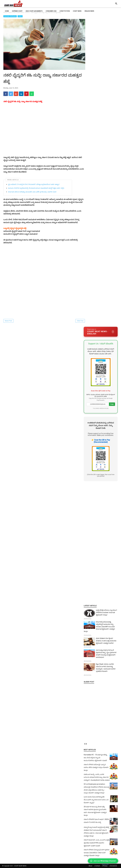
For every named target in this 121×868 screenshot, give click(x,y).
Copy (112, 404)
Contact (98, 866)
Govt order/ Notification (10, 16)
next (86, 744)
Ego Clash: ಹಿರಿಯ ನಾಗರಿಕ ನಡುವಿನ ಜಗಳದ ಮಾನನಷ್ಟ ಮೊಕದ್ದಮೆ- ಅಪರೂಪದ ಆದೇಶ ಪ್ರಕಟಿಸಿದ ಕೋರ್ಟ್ (106, 668)
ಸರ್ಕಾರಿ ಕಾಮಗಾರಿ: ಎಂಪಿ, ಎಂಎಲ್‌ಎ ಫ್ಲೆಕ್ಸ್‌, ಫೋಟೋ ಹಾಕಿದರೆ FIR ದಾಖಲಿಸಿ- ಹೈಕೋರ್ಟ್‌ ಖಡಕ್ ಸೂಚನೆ (97, 843)
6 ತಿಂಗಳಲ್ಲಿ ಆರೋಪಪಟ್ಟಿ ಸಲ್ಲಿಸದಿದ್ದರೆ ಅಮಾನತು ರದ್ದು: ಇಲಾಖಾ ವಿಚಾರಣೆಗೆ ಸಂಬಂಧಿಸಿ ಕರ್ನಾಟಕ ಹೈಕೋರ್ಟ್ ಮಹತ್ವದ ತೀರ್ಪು (99, 627)
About (90, 866)
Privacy (105, 866)
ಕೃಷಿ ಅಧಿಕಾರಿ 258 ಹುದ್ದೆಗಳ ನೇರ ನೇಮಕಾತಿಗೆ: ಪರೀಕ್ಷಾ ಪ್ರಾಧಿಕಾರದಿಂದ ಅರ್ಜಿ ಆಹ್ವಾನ (34, 184)
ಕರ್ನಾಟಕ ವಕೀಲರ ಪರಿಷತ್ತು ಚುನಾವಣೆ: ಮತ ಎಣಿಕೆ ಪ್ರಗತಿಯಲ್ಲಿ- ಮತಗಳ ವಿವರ (32, 192)
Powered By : (110, 865)
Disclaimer (114, 866)
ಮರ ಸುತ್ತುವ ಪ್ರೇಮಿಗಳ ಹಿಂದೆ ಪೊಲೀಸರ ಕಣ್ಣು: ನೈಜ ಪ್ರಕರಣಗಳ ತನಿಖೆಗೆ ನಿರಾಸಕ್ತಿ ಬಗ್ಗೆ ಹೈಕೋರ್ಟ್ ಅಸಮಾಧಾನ (106, 654)
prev (85, 744)
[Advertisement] (44, 138)
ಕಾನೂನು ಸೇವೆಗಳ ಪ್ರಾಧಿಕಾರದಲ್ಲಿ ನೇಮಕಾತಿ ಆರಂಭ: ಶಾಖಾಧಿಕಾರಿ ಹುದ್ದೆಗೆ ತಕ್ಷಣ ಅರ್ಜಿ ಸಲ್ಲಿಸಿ (36, 188)
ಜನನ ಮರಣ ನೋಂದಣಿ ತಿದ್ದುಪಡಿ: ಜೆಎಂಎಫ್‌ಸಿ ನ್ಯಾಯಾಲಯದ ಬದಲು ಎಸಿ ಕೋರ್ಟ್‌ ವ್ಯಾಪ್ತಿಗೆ (96, 800)
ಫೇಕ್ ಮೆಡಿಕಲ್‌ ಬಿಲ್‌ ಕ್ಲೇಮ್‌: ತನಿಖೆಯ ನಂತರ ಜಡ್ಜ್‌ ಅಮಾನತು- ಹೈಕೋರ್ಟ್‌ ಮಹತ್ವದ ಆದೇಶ (106, 641)
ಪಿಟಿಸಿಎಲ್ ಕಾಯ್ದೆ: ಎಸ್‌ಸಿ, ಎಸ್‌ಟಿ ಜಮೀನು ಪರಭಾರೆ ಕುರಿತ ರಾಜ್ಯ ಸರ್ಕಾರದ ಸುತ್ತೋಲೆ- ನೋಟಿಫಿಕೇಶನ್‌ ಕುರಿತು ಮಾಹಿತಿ (97, 777)
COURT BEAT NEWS (20, 866)
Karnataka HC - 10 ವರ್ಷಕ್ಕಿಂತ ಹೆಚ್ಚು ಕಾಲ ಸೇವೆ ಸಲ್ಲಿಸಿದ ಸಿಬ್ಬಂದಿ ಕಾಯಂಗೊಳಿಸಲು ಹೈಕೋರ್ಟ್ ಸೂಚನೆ (95, 758)
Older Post (80, 321)
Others (20, 16)
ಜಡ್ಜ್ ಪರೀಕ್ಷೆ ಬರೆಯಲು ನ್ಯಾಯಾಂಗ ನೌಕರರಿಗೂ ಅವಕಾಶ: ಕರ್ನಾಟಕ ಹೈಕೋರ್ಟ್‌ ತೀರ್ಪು (106, 612)
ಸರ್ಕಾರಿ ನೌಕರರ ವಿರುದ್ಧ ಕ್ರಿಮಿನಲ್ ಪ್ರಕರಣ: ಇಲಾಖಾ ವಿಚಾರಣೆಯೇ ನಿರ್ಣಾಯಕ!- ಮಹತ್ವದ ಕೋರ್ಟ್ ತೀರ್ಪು (97, 853)
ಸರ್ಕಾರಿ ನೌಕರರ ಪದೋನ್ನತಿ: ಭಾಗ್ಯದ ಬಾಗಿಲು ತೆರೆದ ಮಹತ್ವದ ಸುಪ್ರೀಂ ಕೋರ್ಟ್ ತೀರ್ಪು (96, 767)
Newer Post (8, 321)
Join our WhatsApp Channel (103, 861)
